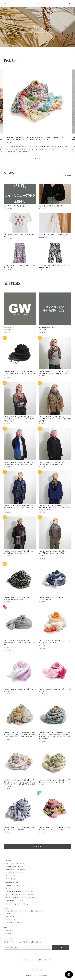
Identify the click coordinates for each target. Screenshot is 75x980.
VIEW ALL (68, 175)
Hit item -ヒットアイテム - (15, 873)
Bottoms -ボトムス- (13, 882)
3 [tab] (40, 158)
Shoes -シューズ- (12, 888)
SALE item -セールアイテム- (15, 863)
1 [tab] (35, 158)
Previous (2, 27)
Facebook (9, 934)
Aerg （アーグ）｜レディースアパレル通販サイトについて (24, 911)
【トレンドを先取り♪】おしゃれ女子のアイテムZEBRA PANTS (55, 266)
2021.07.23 (8, 270)
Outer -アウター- (12, 879)
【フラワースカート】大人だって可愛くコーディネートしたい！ (20, 266)
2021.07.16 (43, 270)
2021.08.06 (8, 239)
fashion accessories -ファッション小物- (20, 891)
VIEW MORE (37, 846)
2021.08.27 (43, 208)
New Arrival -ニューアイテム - (16, 870)
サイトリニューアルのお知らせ (14, 206)
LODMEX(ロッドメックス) (15, 901)
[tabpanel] (37, 113)
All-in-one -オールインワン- (15, 885)
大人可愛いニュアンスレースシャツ (51, 206)
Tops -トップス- (11, 876)
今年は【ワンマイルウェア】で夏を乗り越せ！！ (55, 235)
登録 (61, 947)
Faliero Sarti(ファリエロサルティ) (17, 904)
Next (73, 27)
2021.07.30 (43, 237)
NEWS (8, 914)
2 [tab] (37, 158)
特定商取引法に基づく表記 (14, 923)
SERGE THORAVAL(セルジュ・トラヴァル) (20, 894)
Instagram (9, 931)
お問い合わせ (10, 917)
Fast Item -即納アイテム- (14, 866)
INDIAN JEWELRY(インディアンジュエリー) (21, 898)
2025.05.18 (8, 208)
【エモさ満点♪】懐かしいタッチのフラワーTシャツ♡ (19, 236)
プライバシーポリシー (13, 920)
